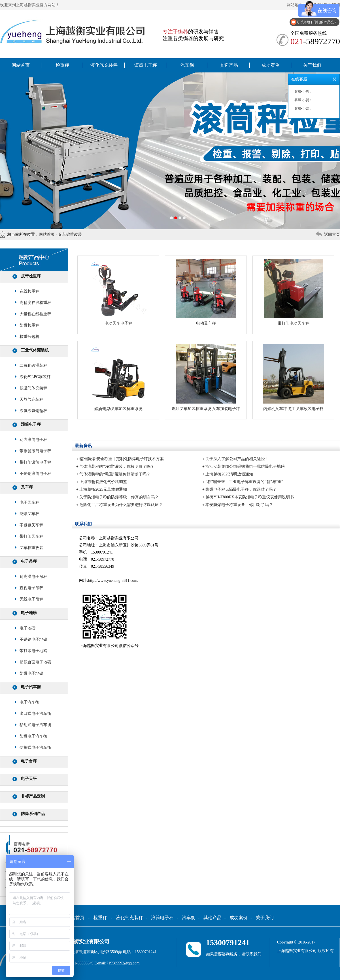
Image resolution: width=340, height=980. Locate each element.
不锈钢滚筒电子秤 (35, 474)
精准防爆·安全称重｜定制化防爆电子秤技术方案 (122, 459)
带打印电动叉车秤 (294, 323)
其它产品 (229, 65)
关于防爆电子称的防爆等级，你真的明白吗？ (119, 497)
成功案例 (271, 65)
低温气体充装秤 (33, 388)
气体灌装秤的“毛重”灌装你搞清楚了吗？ (115, 474)
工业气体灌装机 (35, 350)
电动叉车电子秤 (118, 323)
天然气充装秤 (31, 399)
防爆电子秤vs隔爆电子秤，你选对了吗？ (241, 489)
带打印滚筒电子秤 (35, 462)
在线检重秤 (29, 291)
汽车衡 (187, 65)
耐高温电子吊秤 (33, 577)
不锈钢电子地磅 (33, 639)
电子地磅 (29, 613)
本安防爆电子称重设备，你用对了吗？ (239, 505)
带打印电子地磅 (33, 651)
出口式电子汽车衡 (35, 714)
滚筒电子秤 (146, 65)
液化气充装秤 (104, 65)
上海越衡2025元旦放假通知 (103, 489)
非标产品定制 (33, 796)
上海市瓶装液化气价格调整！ (105, 482)
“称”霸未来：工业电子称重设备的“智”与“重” (244, 482)
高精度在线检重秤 (35, 303)
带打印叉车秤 (31, 536)
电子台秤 (29, 761)
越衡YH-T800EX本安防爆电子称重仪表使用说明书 (249, 497)
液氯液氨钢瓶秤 (33, 411)
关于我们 (312, 65)
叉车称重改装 (70, 234)
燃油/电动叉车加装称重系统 (118, 409)
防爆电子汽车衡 (33, 736)
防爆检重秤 (29, 325)
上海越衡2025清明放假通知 (229, 474)
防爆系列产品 (33, 814)
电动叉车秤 (206, 323)
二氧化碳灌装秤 (33, 365)
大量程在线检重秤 (35, 314)
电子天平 (29, 779)
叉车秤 (27, 487)
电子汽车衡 (31, 687)
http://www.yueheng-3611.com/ (113, 581)
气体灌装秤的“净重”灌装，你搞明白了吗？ (117, 467)
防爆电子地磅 (31, 673)
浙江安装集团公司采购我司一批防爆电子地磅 (245, 467)
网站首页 (21, 65)
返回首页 (332, 234)
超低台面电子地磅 (35, 662)
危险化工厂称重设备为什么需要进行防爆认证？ (121, 505)
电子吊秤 (29, 561)
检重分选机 (29, 337)
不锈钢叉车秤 (31, 525)
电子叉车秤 (29, 502)
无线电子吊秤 (31, 599)
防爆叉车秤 (29, 514)
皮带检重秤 (31, 276)
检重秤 (62, 65)
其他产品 (212, 918)
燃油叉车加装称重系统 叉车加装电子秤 (206, 409)
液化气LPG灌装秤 (35, 377)
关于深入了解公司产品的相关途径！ (237, 459)
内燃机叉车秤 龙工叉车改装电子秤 (294, 409)
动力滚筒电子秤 (33, 440)
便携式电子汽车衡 (35, 748)
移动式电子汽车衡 (35, 725)
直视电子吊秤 (31, 588)
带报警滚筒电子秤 (35, 451)
